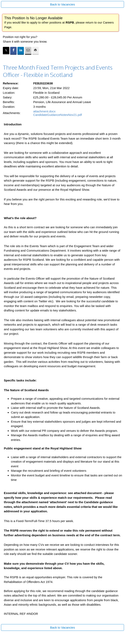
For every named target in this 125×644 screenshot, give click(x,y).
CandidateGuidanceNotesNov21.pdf (58, 115)
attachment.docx (44, 111)
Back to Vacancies (62, 4)
